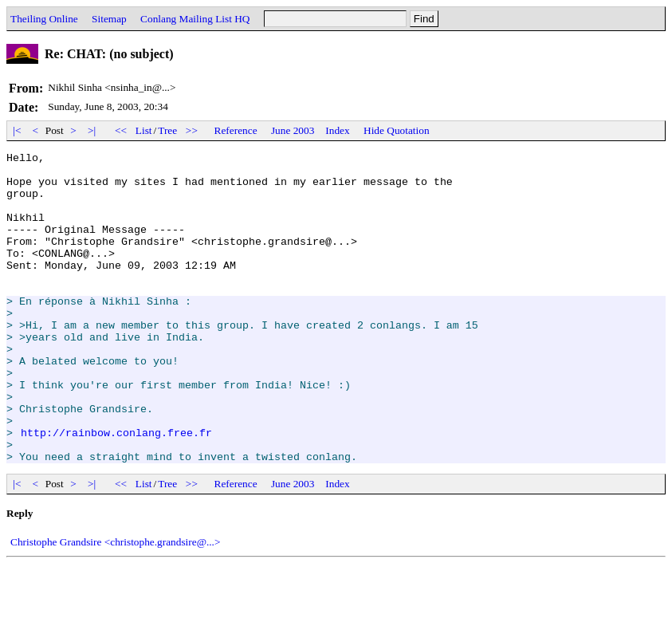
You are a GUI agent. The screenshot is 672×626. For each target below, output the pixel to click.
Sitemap (109, 19)
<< (121, 130)
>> (192, 130)
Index (337, 130)
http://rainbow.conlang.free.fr (116, 490)
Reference (236, 130)
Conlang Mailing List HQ (195, 19)
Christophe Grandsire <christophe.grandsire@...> (115, 604)
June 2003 (293, 130)
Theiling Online (44, 19)
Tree (167, 130)
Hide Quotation (397, 130)
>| (92, 130)
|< (17, 130)
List (144, 130)
